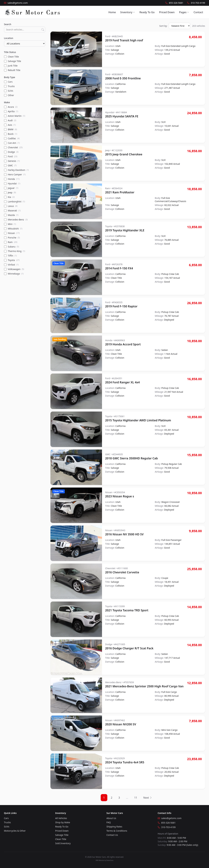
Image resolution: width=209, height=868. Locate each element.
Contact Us (112, 835)
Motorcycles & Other (15, 831)
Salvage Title (62, 835)
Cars (6, 818)
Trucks (7, 822)
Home (112, 12)
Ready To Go (147, 12)
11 (136, 798)
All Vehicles (61, 818)
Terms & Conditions (117, 831)
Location (9, 38)
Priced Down (167, 12)
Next (148, 798)
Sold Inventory (63, 843)
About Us (111, 818)
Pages (184, 12)
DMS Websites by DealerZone (105, 860)
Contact (198, 12)
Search (8, 24)
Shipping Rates (114, 827)
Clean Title (61, 839)
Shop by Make (63, 822)
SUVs (7, 827)
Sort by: (163, 26)
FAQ (109, 822)
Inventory (128, 12)
